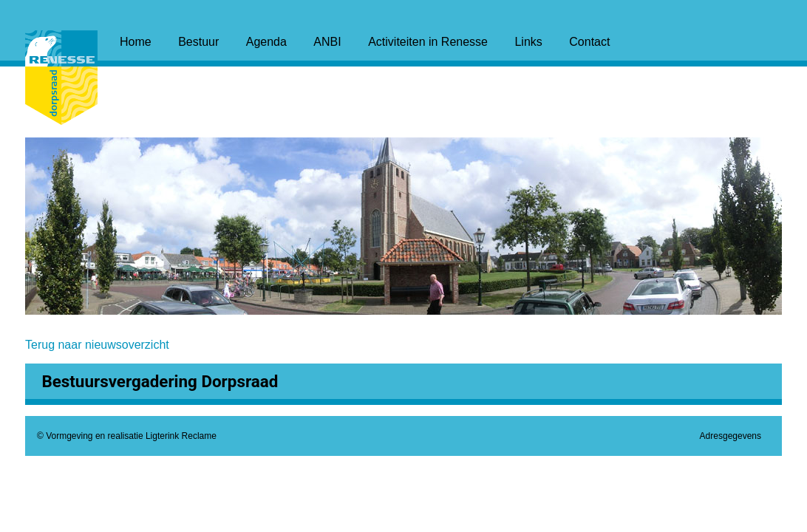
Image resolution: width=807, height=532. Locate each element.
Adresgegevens (731, 436)
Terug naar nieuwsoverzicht (97, 345)
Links (528, 42)
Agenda (266, 42)
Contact (589, 42)
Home (136, 42)
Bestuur (198, 42)
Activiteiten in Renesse (428, 42)
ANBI (327, 42)
